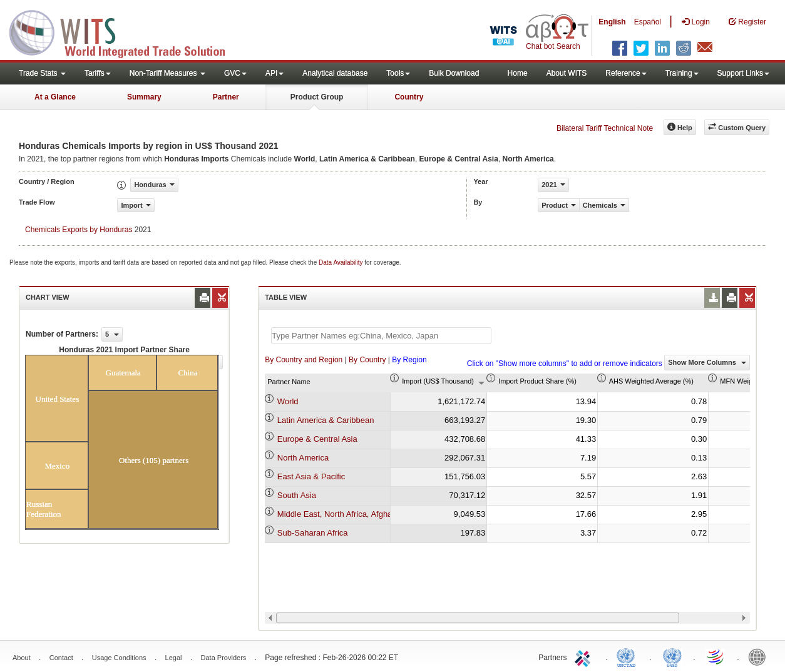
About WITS (567, 73)
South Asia (297, 495)
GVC (235, 73)
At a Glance (55, 97)
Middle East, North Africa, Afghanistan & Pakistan (366, 514)
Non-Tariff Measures (167, 73)
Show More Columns (707, 362)
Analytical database (335, 73)
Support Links (743, 73)
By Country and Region (304, 360)
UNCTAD (629, 656)
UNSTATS (672, 656)
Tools (398, 73)
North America (303, 458)
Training (682, 73)
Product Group (317, 97)
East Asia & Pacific (311, 476)
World (288, 401)
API (274, 73)
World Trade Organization (716, 656)
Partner (226, 97)
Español (648, 22)
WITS (125, 31)
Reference (626, 73)
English (612, 22)
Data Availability (341, 262)
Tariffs (98, 73)
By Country (367, 360)
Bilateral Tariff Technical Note (605, 128)
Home (518, 73)
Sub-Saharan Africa (313, 533)
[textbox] (381, 336)
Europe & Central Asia (317, 439)
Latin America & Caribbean (326, 420)
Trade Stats (42, 73)
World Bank (760, 656)
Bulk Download (454, 73)
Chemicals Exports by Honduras (79, 230)
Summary (144, 97)
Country (409, 97)
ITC (585, 656)
